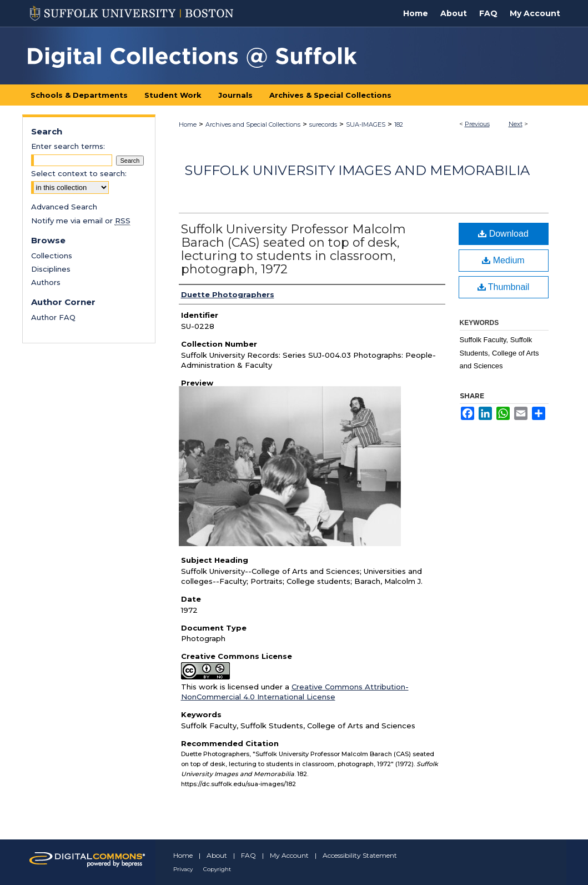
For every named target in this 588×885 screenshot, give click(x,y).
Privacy (183, 869)
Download (503, 234)
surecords (323, 124)
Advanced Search (64, 207)
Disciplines (51, 269)
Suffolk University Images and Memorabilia (357, 170)
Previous (477, 124)
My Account (289, 855)
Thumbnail (504, 287)
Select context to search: (79, 173)
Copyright (217, 869)
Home (188, 124)
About (217, 855)
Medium (503, 260)
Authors (46, 282)
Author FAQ (53, 317)
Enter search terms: (68, 146)
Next (516, 124)
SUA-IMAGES (366, 124)
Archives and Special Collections (253, 124)
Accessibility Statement (360, 855)
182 (399, 124)
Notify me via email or (81, 221)
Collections (52, 256)
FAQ (248, 855)
